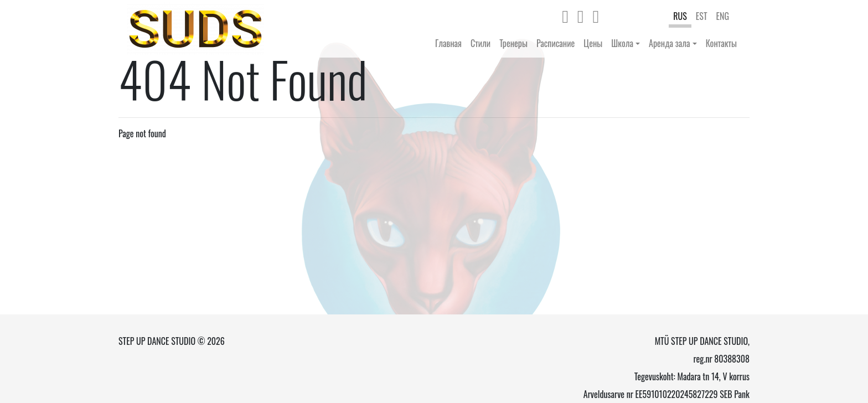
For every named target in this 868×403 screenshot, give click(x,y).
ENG (723, 16)
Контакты (721, 43)
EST (702, 16)
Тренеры (513, 43)
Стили (480, 43)
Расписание (556, 43)
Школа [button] (622, 43)
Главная (448, 43)
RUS (680, 16)
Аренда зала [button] (670, 43)
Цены (593, 43)
